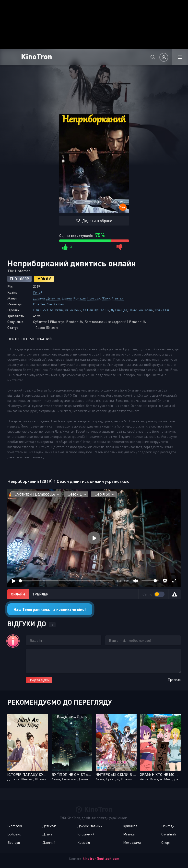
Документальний (90, 826)
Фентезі (118, 298)
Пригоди (94, 298)
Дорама (39, 298)
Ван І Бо (39, 310)
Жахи (106, 298)
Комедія (79, 298)
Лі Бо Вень (73, 310)
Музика (129, 834)
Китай (38, 292)
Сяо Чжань (55, 310)
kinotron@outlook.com (101, 859)
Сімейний (169, 834)
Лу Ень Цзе (119, 310)
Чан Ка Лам (56, 304)
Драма (67, 298)
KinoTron (37, 56)
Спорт (166, 842)
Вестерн (14, 842)
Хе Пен (88, 310)
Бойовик (14, 834)
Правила (174, 680)
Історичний (86, 834)
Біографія (15, 826)
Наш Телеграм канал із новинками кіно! (50, 609)
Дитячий (49, 842)
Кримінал (130, 826)
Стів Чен (39, 304)
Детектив (53, 298)
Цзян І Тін (162, 310)
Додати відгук (39, 680)
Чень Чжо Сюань (141, 310)
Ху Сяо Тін (102, 310)
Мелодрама (132, 842)
